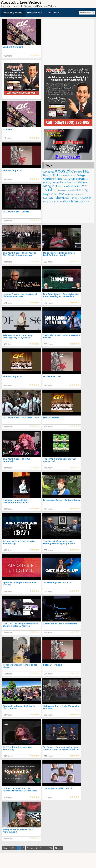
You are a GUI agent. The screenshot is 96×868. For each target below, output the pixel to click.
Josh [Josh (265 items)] (78, 182)
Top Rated (53, 13)
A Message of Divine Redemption (60, 624)
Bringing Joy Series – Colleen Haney (62, 500)
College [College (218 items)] (81, 175)
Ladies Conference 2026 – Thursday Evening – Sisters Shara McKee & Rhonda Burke (20, 791)
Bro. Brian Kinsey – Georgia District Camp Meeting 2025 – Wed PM (61, 295)
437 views (8, 715)
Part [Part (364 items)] (84, 186)
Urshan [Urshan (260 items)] (87, 198)
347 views (8, 756)
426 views (8, 344)
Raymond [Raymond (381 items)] (50, 194)
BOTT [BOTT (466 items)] (56, 175)
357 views (48, 262)
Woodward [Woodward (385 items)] (71, 201)
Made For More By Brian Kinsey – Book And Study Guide (60, 254)
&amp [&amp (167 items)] (46, 172)
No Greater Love (52, 377)
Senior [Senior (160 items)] (68, 195)
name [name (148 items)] (65, 186)
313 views (8, 56)
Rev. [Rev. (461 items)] (61, 194)
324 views (8, 221)
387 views (8, 468)
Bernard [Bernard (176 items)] (78, 172)
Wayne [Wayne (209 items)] (52, 202)
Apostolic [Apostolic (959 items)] (64, 171)
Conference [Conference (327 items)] (52, 179)
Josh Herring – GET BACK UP (57, 583)
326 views (48, 427)
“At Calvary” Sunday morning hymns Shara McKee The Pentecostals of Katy (61, 750)
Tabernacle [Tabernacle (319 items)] (62, 198)
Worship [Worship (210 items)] (84, 202)
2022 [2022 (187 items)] (52, 172)
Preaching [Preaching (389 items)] (81, 190)
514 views (8, 797)
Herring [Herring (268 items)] (78, 179)
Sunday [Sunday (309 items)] (48, 198)
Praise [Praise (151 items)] (70, 191)
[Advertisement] (68, 42)
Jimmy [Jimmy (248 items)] (71, 182)
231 (50, 848)
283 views (8, 509)
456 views (8, 550)
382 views (8, 262)
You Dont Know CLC (13, 47)
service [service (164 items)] (74, 194)
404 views (48, 509)
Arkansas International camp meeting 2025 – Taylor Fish (18, 337)
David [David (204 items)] (71, 179)
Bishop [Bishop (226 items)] (47, 175)
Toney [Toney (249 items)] (74, 198)
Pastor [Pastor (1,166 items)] (50, 190)
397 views (48, 550)
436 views (8, 633)
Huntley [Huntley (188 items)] (47, 183)
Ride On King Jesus (13, 171)
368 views (48, 715)
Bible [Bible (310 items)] (86, 171)
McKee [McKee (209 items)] (59, 186)
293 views (48, 303)
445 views (48, 468)
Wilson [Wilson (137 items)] (59, 202)
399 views (48, 344)
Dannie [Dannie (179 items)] (64, 179)
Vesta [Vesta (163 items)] (46, 202)
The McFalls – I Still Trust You (58, 789)
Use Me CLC (9, 129)
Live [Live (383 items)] (84, 182)
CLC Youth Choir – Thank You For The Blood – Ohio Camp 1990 (19, 254)
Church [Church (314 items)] (71, 175)
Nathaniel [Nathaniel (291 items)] (74, 186)
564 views (48, 633)
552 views (8, 674)
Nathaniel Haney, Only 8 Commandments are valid (16, 501)
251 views (8, 138)
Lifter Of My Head (53, 665)
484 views (8, 591)
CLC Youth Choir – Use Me (16, 212)
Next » (58, 848)
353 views (48, 797)
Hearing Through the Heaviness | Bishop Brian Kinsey (20, 295)
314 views (48, 674)
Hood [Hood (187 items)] (86, 179)
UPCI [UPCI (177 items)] (80, 198)
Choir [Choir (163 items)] (64, 176)
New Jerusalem (51, 418)
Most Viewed (35, 13)
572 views (48, 756)
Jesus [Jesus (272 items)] (63, 182)
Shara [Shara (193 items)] (81, 194)
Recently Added (13, 13)
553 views (8, 839)
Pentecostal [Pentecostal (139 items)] (62, 191)
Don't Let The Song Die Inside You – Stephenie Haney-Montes (21, 625)
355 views (8, 427)
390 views (8, 179)
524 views (8, 303)
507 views (8, 385)
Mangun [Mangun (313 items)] (49, 186)
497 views (48, 385)
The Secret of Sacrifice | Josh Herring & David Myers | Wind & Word (59, 544)
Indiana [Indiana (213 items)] (55, 182)
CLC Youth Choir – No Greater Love (21, 418)
